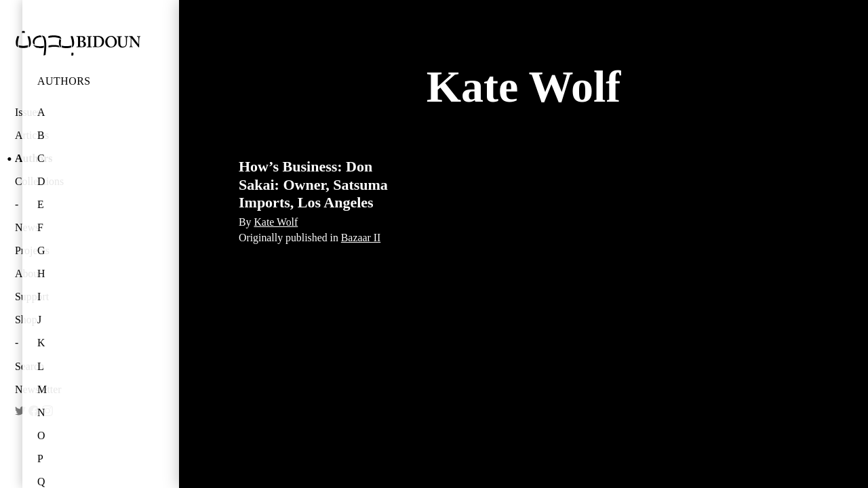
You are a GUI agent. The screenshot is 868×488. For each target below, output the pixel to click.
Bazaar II (361, 238)
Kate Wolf (276, 222)
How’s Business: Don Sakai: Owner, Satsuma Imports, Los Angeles (313, 184)
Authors (64, 81)
